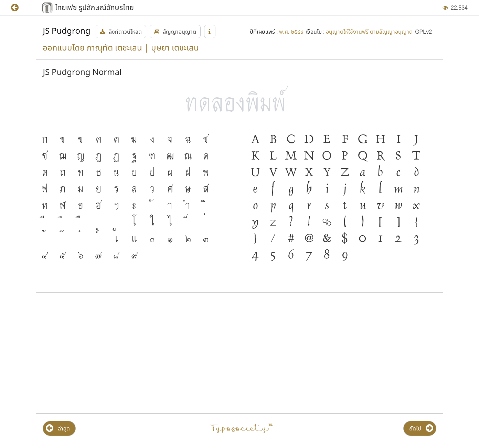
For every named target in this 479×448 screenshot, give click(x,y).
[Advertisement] (102, 353)
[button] (20, 8)
